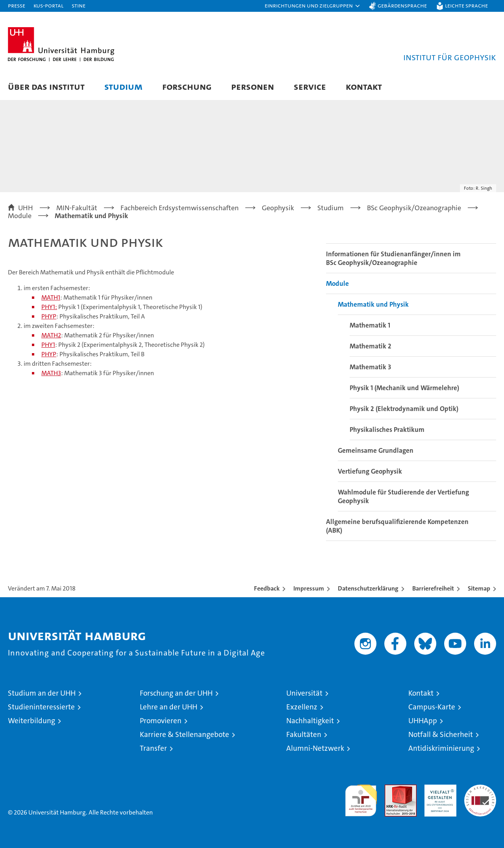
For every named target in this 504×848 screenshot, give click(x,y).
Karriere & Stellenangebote (184, 734)
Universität (304, 693)
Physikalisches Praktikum (387, 430)
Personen (253, 86)
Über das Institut (46, 86)
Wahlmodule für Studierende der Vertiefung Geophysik (403, 496)
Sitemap (479, 588)
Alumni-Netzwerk (315, 748)
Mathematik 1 (370, 325)
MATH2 (51, 335)
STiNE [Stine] (79, 5)
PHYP (49, 316)
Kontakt (364, 86)
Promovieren (161, 721)
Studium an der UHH (42, 693)
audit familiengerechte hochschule (361, 797)
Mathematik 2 (371, 346)
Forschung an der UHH (176, 693)
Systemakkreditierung (480, 789)
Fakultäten (304, 734)
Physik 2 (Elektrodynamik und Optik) (404, 409)
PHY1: (49, 307)
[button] (313, 6)
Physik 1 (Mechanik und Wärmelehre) (404, 388)
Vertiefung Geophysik (370, 471)
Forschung (187, 86)
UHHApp (423, 721)
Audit (392, 789)
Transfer (153, 748)
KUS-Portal (48, 5)
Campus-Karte (432, 707)
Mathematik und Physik (373, 304)
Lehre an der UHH (169, 707)
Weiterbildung (31, 721)
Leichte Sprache (466, 5)
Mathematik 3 (370, 367)
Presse (17, 5)
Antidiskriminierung (441, 748)
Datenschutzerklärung (368, 588)
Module (337, 283)
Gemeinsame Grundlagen (376, 450)
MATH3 (51, 373)
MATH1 (51, 297)
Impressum (309, 588)
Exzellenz (302, 707)
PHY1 (48, 345)
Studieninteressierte (41, 707)
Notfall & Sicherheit (441, 734)
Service (310, 86)
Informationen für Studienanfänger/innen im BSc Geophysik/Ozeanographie (393, 258)
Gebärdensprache (402, 5)
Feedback (267, 588)
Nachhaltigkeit (310, 721)
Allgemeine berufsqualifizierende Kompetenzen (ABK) (397, 526)
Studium (123, 86)
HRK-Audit (438, 789)
